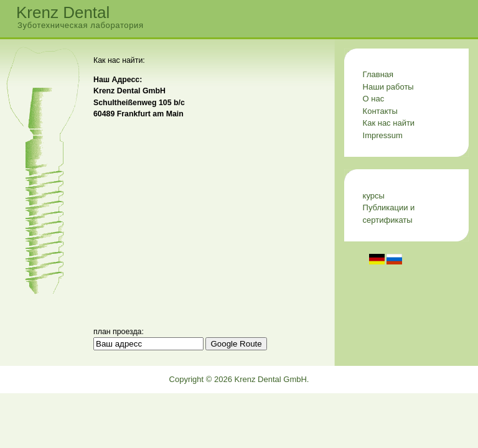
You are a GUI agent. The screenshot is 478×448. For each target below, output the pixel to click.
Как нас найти (389, 123)
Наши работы (388, 87)
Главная (378, 74)
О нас (374, 99)
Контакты (380, 111)
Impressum (383, 135)
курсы (374, 196)
